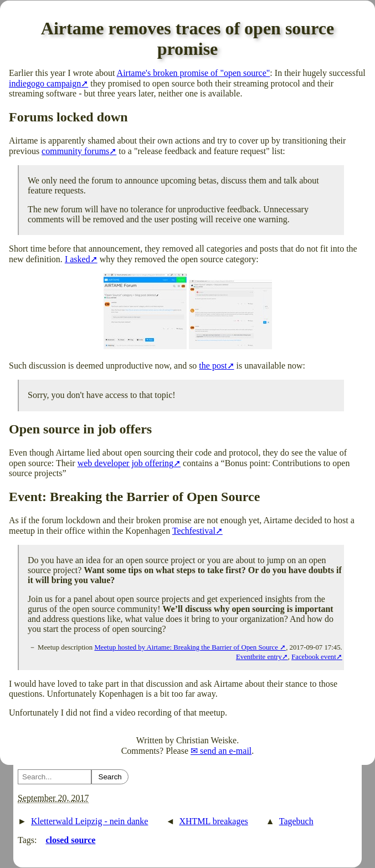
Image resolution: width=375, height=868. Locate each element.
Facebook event (314, 657)
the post (213, 366)
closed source (70, 840)
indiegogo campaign (45, 83)
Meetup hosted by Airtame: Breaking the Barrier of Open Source (187, 647)
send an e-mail (226, 751)
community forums (75, 151)
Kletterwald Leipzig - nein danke (89, 821)
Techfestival (194, 531)
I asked (78, 259)
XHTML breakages (213, 821)
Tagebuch (296, 821)
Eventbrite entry (259, 657)
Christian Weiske (206, 740)
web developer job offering (125, 463)
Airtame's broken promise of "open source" (194, 73)
